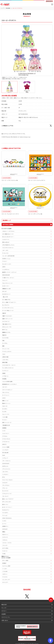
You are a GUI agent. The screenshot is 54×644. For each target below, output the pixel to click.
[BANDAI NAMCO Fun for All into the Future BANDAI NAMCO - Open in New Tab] (49, 1)
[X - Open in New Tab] (51, 127)
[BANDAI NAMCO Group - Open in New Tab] (27, 626)
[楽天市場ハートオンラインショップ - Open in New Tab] (27, 632)
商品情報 (8, 8)
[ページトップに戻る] (51, 600)
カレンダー (4, 608)
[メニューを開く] (52, 4)
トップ (2, 8)
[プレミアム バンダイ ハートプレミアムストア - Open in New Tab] (27, 638)
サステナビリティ (6, 617)
